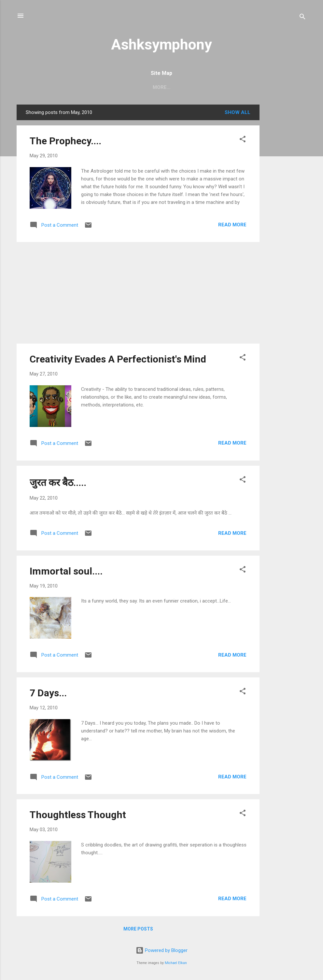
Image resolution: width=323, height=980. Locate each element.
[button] (243, 140)
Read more (232, 225)
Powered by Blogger (162, 950)
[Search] (302, 18)
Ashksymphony (161, 44)
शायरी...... (183, 87)
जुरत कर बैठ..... (58, 483)
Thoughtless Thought (78, 815)
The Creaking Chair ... (134, 87)
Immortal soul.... (66, 571)
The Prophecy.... (65, 141)
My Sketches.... (224, 87)
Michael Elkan (176, 963)
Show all (238, 112)
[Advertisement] (286, 202)
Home (86, 87)
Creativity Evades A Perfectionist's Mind (118, 359)
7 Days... (48, 693)
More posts (138, 929)
